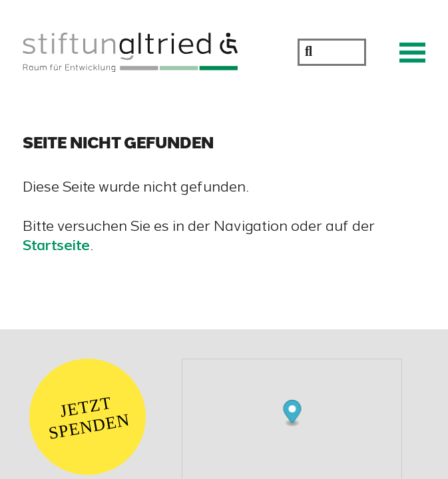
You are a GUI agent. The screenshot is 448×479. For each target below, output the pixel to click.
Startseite (56, 247)
